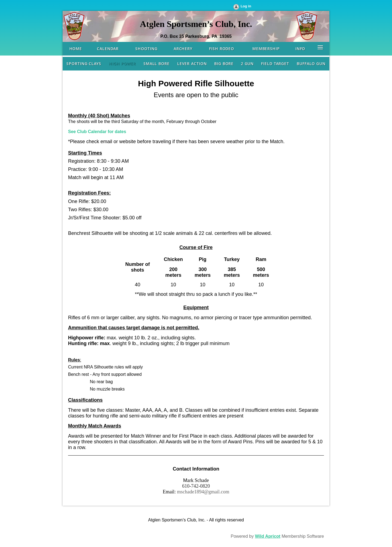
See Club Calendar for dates (97, 132)
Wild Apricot (267, 536)
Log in (246, 6)
